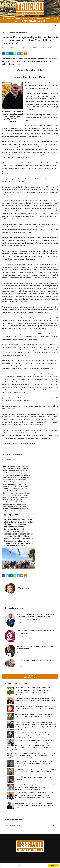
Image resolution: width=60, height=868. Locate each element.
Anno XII (5, 33)
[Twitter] (7, 53)
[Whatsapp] (15, 53)
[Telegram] (18, 53)
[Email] (22, 53)
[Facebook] (4, 53)
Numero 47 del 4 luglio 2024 (18, 33)
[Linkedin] (11, 53)
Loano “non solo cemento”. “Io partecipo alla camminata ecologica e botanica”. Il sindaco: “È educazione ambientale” (32, 735)
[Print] (25, 53)
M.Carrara (34, 48)
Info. (2, 866)
